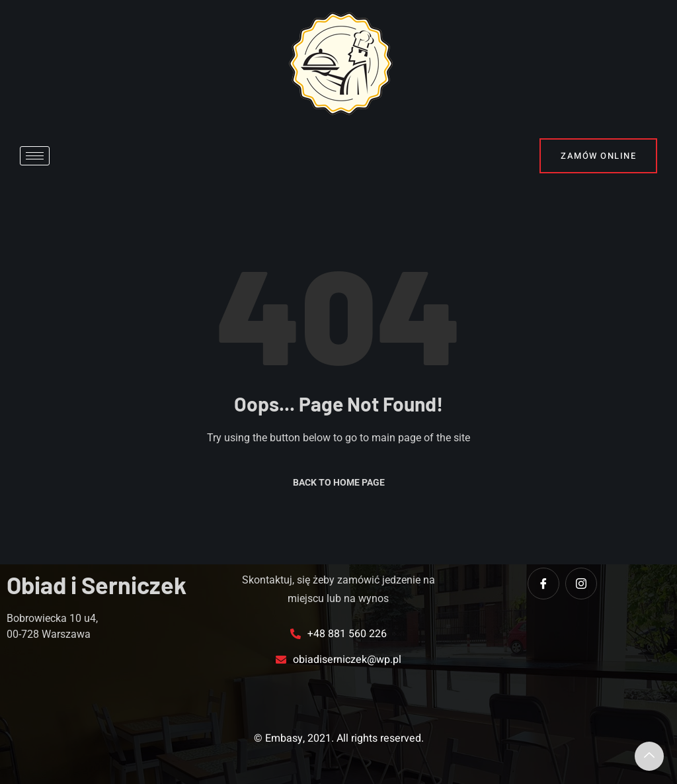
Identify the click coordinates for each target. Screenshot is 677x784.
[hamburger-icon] (35, 156)
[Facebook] (543, 584)
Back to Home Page (339, 482)
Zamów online (598, 156)
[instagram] (581, 584)
